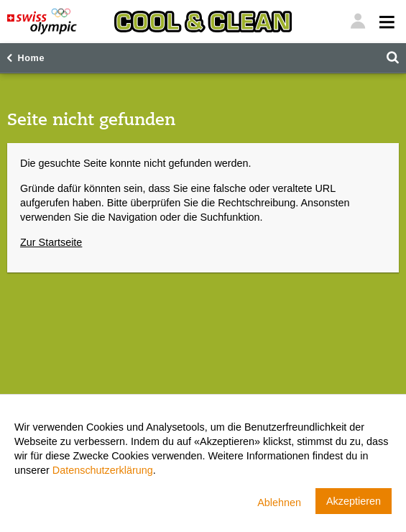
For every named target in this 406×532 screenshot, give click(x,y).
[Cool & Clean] (203, 22)
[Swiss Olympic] (42, 22)
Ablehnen (279, 503)
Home (31, 58)
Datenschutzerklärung (103, 470)
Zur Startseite (51, 242)
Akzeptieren (354, 501)
